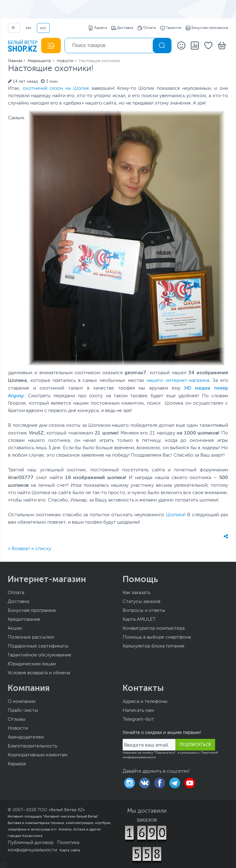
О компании (22, 702)
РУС (43, 28)
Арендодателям (26, 737)
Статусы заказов (142, 602)
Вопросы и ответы (144, 611)
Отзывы (17, 719)
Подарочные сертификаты (38, 646)
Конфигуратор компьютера (154, 628)
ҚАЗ (28, 28)
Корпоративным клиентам (37, 755)
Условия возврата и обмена (39, 673)
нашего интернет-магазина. (178, 381)
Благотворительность (32, 746)
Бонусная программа (207, 28)
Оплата (147, 28)
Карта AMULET (139, 620)
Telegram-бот (138, 719)
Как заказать (136, 593)
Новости (18, 728)
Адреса (98, 28)
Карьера (17, 764)
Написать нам (138, 711)
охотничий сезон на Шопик (56, 89)
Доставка (122, 28)
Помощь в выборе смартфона (157, 637)
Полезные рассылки (31, 637)
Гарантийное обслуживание (39, 655)
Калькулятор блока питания (153, 646)
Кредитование (24, 620)
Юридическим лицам (32, 664)
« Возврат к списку (29, 549)
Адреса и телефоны (145, 702)
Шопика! (176, 515)
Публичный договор (31, 843)
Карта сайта (70, 850)
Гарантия (171, 28)
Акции (15, 628)
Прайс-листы (23, 711)
